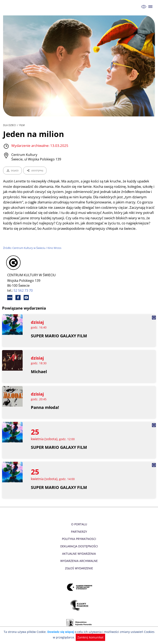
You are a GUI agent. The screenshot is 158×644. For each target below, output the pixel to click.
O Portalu (79, 530)
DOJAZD (12, 171)
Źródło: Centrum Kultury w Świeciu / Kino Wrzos (33, 253)
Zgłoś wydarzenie (79, 573)
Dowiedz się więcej (60, 632)
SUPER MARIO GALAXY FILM (59, 341)
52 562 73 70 (23, 296)
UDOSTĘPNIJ (35, 171)
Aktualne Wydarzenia (79, 559)
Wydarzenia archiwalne (79, 566)
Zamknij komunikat (88, 637)
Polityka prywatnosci (79, 544)
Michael (39, 377)
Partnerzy (79, 537)
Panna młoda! (45, 413)
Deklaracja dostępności (79, 552)
